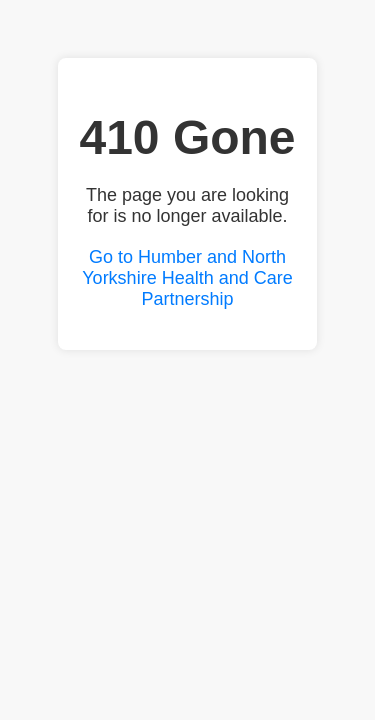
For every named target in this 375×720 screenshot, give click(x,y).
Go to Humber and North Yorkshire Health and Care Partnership (187, 278)
